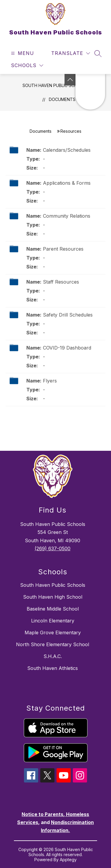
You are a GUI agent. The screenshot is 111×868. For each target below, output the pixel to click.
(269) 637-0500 (53, 548)
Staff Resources (61, 282)
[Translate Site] (71, 53)
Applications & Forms (67, 183)
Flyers (50, 381)
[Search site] (98, 53)
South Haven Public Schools (55, 85)
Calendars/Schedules (67, 150)
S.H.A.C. (53, 656)
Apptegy (68, 860)
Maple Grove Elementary (53, 633)
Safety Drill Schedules (68, 315)
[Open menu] (22, 53)
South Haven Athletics (53, 668)
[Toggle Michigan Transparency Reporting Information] (70, 80)
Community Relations (67, 216)
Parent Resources (63, 249)
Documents (62, 99)
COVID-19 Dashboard (67, 348)
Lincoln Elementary (53, 621)
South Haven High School (53, 597)
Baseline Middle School (53, 609)
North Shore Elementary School (53, 644)
